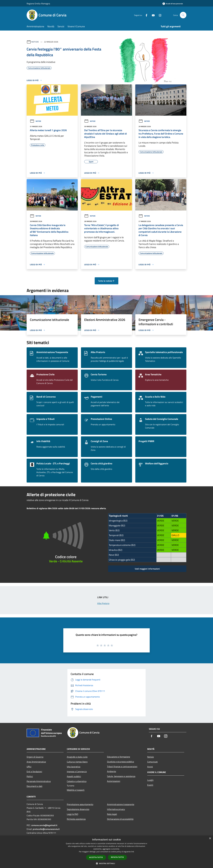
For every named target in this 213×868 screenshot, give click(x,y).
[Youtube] (152, 15)
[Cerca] (183, 15)
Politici (30, 776)
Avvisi (150, 767)
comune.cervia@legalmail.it (44, 825)
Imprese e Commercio (77, 771)
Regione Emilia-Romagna (38, 4)
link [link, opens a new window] (133, 852)
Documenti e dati (35, 786)
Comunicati (152, 762)
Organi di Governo (35, 757)
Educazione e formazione (119, 757)
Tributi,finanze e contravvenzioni (122, 766)
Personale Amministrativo (39, 781)
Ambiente (112, 771)
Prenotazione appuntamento (80, 804)
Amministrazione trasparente (121, 804)
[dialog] (106, 852)
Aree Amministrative (36, 762)
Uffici (29, 767)
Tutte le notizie (106, 281)
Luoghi (150, 780)
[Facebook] (145, 15)
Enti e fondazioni (34, 771)
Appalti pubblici (74, 776)
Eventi (150, 785)
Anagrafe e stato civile (77, 757)
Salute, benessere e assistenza (121, 776)
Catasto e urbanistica (77, 781)
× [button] (210, 838)
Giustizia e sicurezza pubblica (120, 762)
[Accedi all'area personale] (173, 4)
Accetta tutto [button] (96, 857)
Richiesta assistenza (76, 819)
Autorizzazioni (114, 781)
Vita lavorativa (74, 767)
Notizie (35, 42)
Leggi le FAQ (73, 814)
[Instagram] (159, 15)
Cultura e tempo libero (77, 762)
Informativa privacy (116, 809)
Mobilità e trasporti (76, 790)
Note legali (112, 814)
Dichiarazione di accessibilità (120, 819)
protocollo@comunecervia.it (46, 829)
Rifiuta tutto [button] (117, 857)
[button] (106, 863)
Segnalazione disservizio (78, 809)
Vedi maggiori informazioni (147, 569)
